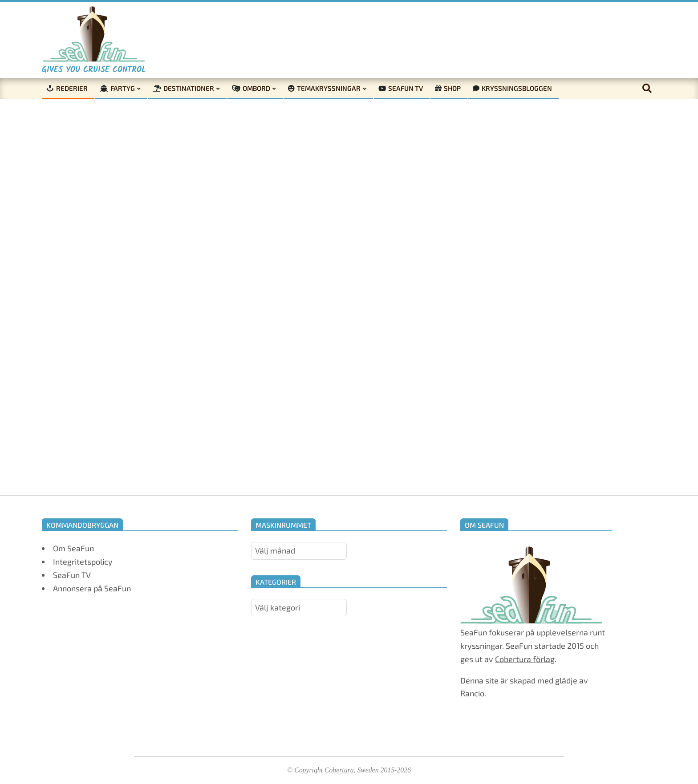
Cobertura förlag (525, 659)
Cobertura (339, 770)
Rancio (472, 693)
